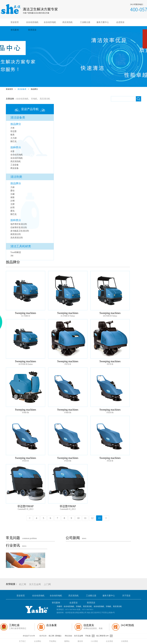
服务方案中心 (103, 22)
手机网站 (53, 641)
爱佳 (12, 191)
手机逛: (91, 636)
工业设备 (15, 165)
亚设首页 (15, 22)
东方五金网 (35, 584)
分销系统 (125, 641)
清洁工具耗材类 (21, 246)
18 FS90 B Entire (26, 364)
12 (92, 518)
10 (78, 518)
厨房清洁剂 (16, 234)
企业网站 (38, 641)
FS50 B (110, 461)
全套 (12, 151)
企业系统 (109, 641)
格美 (12, 135)
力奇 (12, 128)
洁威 (12, 194)
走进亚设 (120, 22)
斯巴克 (13, 141)
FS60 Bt (26, 413)
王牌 (12, 204)
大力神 (13, 138)
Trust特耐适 (16, 252)
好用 (12, 208)
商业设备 (15, 168)
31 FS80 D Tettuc (68, 316)
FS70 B (110, 364)
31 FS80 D (26, 316)
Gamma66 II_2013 (68, 509)
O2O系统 (94, 641)
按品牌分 (34, 89)
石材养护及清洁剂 (19, 228)
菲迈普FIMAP (25, 506)
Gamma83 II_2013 (26, 509)
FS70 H (68, 364)
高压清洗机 (67, 22)
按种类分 (16, 147)
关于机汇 (22, 641)
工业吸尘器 (85, 22)
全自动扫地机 (50, 22)
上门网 (47, 584)
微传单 (80, 641)
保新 (12, 197)
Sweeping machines (25, 313)
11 (85, 518)
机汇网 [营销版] (55, 636)
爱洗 (12, 211)
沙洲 (12, 201)
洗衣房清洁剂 (17, 238)
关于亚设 (126, 596)
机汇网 (23, 584)
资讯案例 (15, 30)
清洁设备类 (22, 89)
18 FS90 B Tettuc (110, 316)
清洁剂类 (16, 177)
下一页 (106, 518)
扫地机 (34, 99)
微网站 (67, 641)
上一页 (30, 518)
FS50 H (25, 461)
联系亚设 (32, 30)
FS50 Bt (68, 461)
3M (12, 256)
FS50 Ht (110, 413)
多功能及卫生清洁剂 (20, 231)
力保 (12, 187)
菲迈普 (13, 131)
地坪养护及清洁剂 (19, 224)
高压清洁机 (45, 99)
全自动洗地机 (32, 22)
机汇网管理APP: (105, 636)
